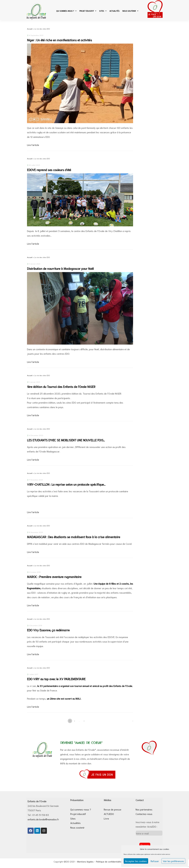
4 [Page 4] (85, 720)
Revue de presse (113, 809)
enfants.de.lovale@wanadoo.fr (43, 819)
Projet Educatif (88, 11)
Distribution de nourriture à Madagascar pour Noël (60, 268)
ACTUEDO (109, 814)
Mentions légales (85, 861)
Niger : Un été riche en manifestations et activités (59, 40)
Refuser (155, 861)
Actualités (114, 11)
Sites (103, 11)
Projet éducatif (78, 814)
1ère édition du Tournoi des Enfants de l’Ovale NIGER (61, 387)
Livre (106, 818)
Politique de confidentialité (109, 861)
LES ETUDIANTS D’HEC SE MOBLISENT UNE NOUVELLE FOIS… (66, 440)
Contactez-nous (144, 814)
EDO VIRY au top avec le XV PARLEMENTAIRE (56, 679)
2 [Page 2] (75, 720)
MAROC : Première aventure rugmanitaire (54, 577)
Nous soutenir (130, 11)
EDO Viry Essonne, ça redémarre (48, 630)
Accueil (30, 29)
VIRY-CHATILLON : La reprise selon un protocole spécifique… (66, 484)
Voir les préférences (173, 861)
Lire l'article (33, 145)
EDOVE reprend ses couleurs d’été (49, 170)
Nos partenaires (144, 809)
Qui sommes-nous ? (66, 11)
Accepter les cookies (136, 861)
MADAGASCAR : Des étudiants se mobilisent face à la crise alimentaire (74, 537)
